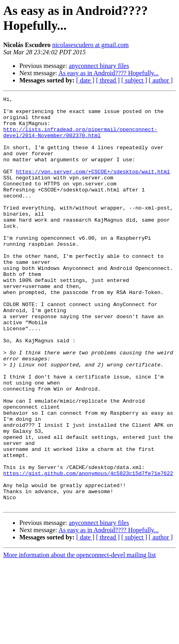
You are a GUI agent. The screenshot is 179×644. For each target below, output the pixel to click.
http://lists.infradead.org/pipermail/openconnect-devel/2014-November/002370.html (80, 140)
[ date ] (85, 80)
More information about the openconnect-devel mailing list (80, 637)
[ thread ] (108, 80)
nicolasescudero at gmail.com (90, 45)
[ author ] (161, 80)
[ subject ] (134, 80)
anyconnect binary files (99, 66)
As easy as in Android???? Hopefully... (109, 73)
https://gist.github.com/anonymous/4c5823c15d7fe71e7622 (88, 549)
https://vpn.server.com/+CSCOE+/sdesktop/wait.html (93, 187)
